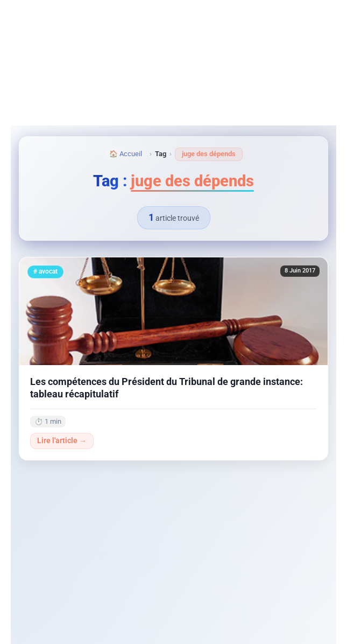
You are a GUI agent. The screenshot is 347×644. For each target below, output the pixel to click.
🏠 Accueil (126, 154)
